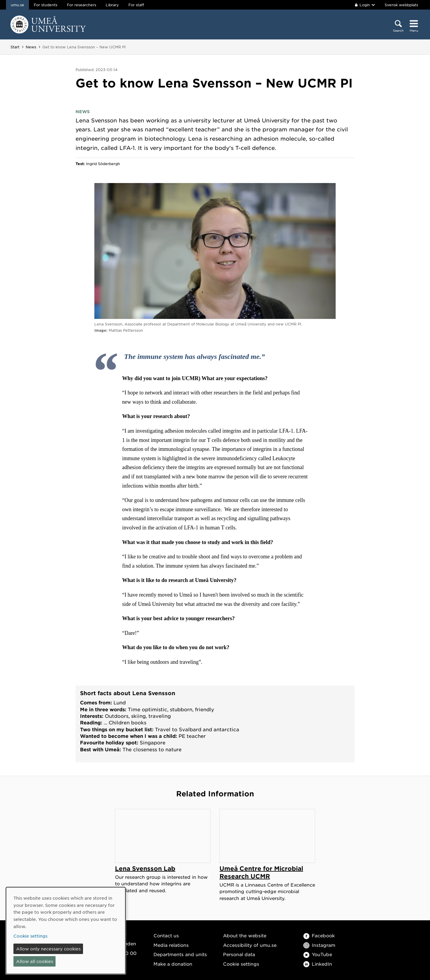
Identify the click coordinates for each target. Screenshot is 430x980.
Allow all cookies (35, 961)
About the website (245, 935)
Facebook (319, 935)
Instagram (319, 945)
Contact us (166, 935)
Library (112, 5)
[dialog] (66, 931)
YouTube (318, 954)
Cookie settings (241, 964)
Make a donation (173, 964)
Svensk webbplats (401, 5)
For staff (136, 5)
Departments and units (180, 954)
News (31, 47)
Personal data (239, 954)
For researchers (82, 5)
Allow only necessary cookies (48, 949)
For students (46, 5)
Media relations (171, 945)
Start (15, 47)
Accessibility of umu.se (250, 945)
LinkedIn (318, 964)
